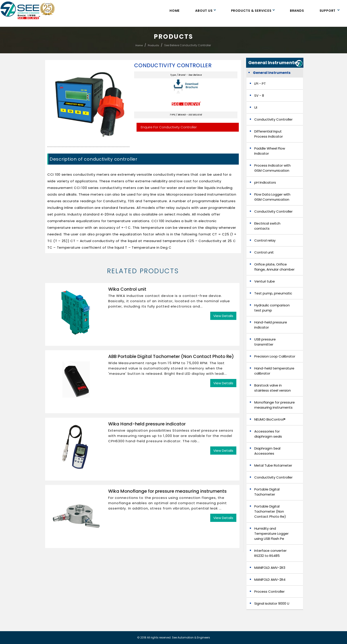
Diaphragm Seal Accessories (267, 451)
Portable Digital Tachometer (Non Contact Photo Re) (270, 511)
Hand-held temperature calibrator (274, 371)
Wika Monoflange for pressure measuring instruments (167, 491)
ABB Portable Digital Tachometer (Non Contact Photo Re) (171, 356)
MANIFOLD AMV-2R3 (270, 568)
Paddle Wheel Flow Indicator (270, 151)
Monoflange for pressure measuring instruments (275, 405)
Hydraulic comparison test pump (272, 308)
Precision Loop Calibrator (275, 356)
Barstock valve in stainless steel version (273, 388)
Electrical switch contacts (267, 226)
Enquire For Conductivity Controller (169, 127)
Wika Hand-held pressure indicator (147, 424)
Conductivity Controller (173, 66)
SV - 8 (259, 95)
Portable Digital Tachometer (267, 492)
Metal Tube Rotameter (273, 465)
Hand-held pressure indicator (271, 325)
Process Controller (269, 591)
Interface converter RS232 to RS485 (270, 553)
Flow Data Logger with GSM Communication (272, 197)
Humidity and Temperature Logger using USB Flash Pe (271, 533)
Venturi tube (265, 281)
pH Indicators (265, 182)
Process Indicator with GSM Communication (272, 168)
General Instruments (272, 73)
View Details (223, 316)
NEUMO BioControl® (270, 419)
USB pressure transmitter (265, 342)
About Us (205, 11)
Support (329, 11)
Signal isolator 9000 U (272, 603)
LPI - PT (260, 84)
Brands (297, 11)
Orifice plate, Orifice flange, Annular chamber (274, 267)
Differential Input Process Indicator (269, 134)
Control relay (265, 240)
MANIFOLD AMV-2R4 (270, 580)
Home (175, 11)
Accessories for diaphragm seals (268, 434)
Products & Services (253, 11)
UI (256, 107)
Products (153, 45)
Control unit (264, 252)
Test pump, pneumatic (273, 293)
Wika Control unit (127, 289)
